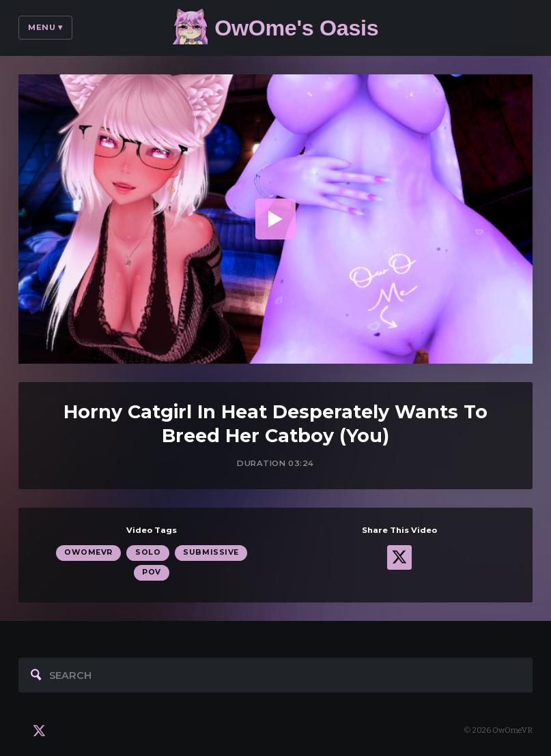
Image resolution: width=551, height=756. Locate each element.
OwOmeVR (88, 552)
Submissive (211, 552)
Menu (45, 27)
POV (152, 572)
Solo (148, 552)
